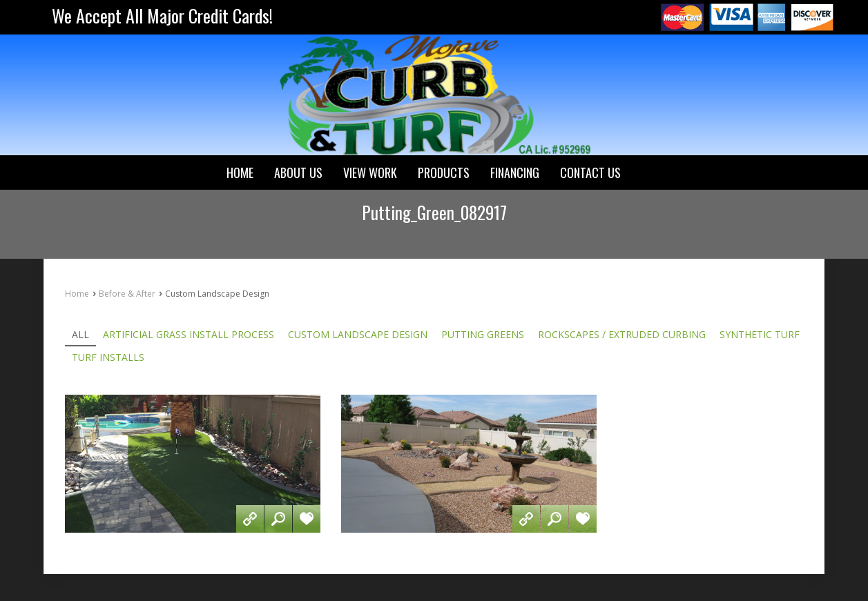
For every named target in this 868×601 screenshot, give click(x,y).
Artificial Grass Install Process (189, 335)
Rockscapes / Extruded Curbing (622, 335)
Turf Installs (108, 357)
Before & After (127, 294)
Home (77, 294)
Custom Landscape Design (358, 335)
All (80, 335)
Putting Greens (483, 335)
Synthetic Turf (760, 335)
